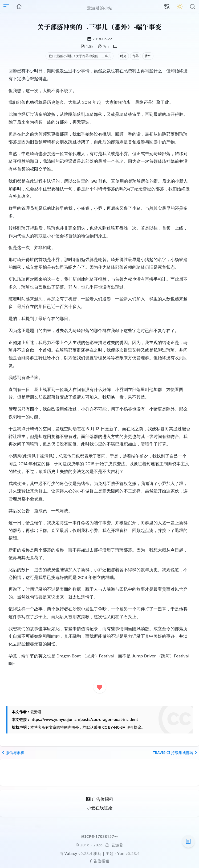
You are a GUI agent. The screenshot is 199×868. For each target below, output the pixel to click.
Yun (121, 853)
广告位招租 (100, 861)
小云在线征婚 (100, 808)
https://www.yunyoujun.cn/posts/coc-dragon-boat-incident (84, 719)
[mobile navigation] (6, 7)
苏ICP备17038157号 (100, 836)
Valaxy (71, 853)
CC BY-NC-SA (114, 727)
